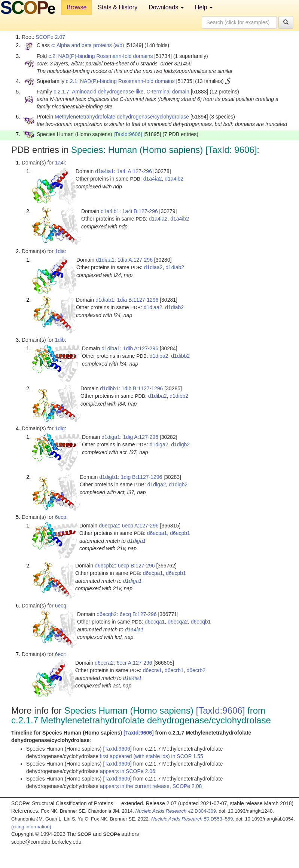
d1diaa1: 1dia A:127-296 (124, 260)
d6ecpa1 (157, 533)
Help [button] (204, 7)
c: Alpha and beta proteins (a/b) (88, 45)
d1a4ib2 (174, 179)
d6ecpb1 (180, 533)
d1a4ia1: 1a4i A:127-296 (123, 171)
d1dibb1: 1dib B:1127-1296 (131, 388)
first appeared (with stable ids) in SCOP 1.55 (152, 756)
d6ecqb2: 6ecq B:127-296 (126, 614)
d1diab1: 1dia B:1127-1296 (127, 300)
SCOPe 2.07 (50, 37)
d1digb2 (180, 444)
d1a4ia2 (153, 179)
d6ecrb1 (174, 670)
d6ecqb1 (201, 622)
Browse (77, 7)
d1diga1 (137, 541)
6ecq (61, 606)
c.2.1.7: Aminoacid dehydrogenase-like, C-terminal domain (121, 92)
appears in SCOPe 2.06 (128, 771)
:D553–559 (192, 819)
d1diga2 (159, 444)
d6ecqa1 (155, 622)
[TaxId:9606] (128, 134)
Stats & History (118, 7)
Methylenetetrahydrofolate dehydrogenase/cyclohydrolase (122, 117)
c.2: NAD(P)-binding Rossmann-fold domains (100, 56)
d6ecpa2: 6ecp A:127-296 (129, 526)
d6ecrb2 (196, 670)
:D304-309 (176, 811)
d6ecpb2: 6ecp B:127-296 (125, 566)
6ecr (60, 654)
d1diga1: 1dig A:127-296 (130, 437)
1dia (60, 251)
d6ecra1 (152, 670)
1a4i (60, 163)
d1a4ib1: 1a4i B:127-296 (129, 211)
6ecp (61, 517)
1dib (60, 340)
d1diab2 (175, 267)
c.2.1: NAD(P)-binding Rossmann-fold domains (120, 81)
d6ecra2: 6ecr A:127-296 (123, 663)
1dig (60, 428)
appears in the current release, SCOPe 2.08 (151, 786)
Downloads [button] (166, 7)
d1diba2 (159, 356)
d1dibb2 (180, 356)
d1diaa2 (153, 267)
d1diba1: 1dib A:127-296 (130, 348)
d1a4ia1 (134, 630)
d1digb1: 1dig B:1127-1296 (131, 477)
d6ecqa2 (178, 622)
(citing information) (31, 827)
